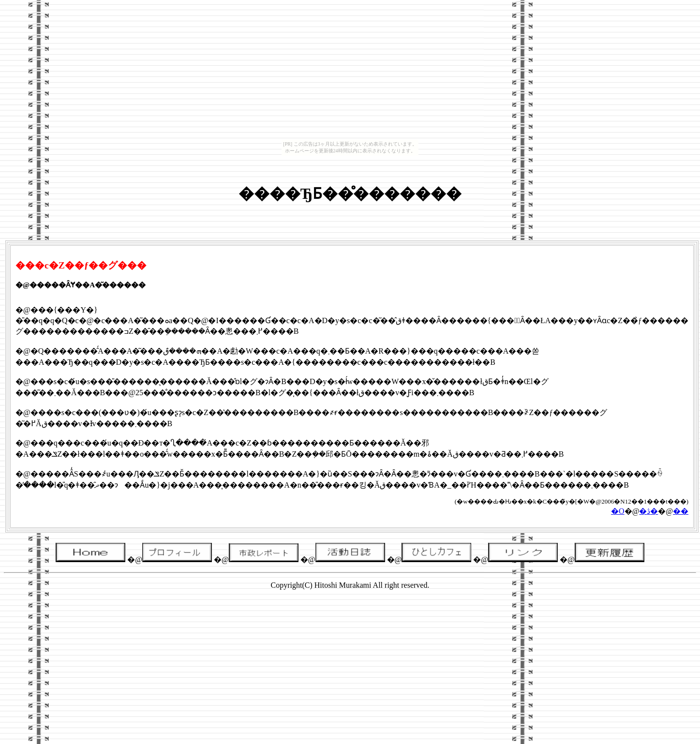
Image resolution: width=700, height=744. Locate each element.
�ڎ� (648, 511)
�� (681, 511)
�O (618, 511)
